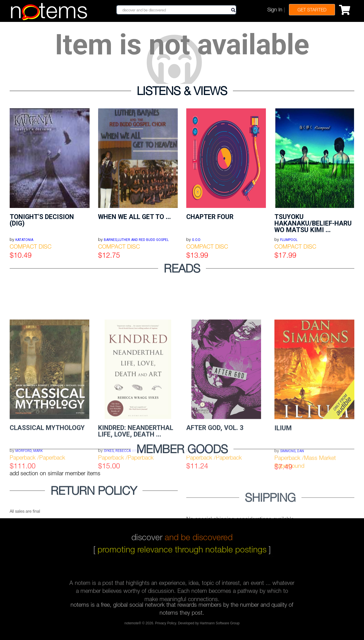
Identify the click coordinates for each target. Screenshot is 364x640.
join (121, 559)
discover (182, 531)
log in (98, 559)
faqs (194, 559)
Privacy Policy (166, 625)
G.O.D (196, 240)
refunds (242, 559)
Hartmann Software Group (220, 625)
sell (216, 559)
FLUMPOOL (289, 240)
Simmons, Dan (292, 507)
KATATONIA (24, 240)
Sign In (275, 10)
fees (268, 559)
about (144, 559)
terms (170, 559)
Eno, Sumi (200, 506)
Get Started (312, 10)
